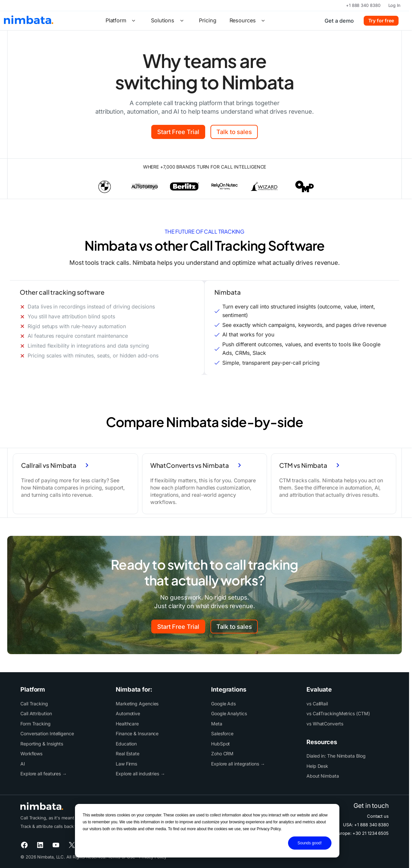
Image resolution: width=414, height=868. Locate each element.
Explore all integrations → (238, 764)
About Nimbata (323, 776)
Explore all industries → (140, 774)
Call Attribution (36, 713)
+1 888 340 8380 (363, 5)
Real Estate (128, 754)
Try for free (381, 21)
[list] (205, 186)
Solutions (168, 21)
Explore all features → (44, 774)
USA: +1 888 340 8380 (366, 825)
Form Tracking (36, 724)
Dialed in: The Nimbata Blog (336, 756)
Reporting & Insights (42, 744)
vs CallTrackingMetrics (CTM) (338, 713)
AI (23, 764)
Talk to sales (234, 132)
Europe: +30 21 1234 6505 (362, 833)
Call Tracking (34, 704)
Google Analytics (229, 713)
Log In (394, 5)
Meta (217, 724)
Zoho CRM (222, 754)
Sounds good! (310, 843)
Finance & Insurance (137, 733)
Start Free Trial (178, 132)
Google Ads (223, 704)
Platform (122, 21)
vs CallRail (317, 704)
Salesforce (222, 733)
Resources (248, 21)
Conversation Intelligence (47, 733)
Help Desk (317, 766)
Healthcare (127, 724)
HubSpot (220, 744)
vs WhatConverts (325, 724)
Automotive (128, 713)
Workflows (31, 754)
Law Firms (126, 764)
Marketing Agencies (137, 704)
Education (126, 744)
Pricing (207, 20)
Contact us (378, 816)
